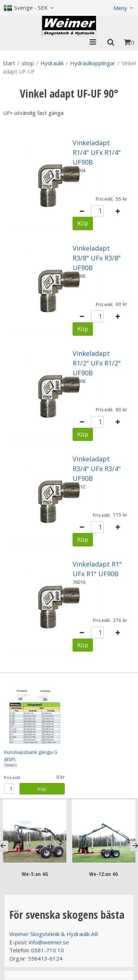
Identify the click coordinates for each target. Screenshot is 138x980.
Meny (120, 8)
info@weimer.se (49, 942)
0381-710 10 (48, 950)
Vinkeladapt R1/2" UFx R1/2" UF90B (97, 363)
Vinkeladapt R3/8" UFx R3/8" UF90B (97, 258)
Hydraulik (52, 63)
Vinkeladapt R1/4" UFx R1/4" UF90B (97, 152)
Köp (83, 223)
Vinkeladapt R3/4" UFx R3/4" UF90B (97, 469)
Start (9, 63)
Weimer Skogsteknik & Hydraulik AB (54, 934)
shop (28, 63)
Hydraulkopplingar (93, 63)
